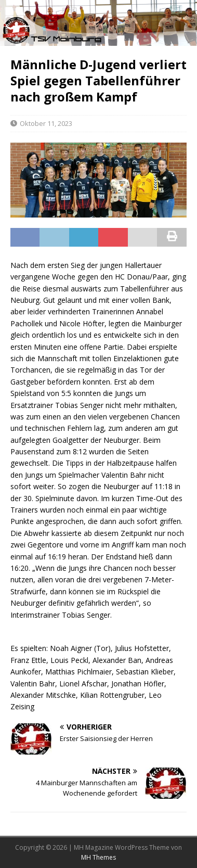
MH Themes (98, 857)
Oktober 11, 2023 (46, 123)
